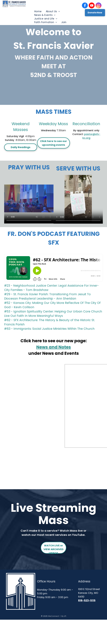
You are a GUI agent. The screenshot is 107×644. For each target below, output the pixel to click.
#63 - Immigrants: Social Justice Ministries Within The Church (49, 329)
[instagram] (99, 6)
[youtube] (92, 6)
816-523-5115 (87, 600)
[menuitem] (38, 11)
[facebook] (85, 6)
